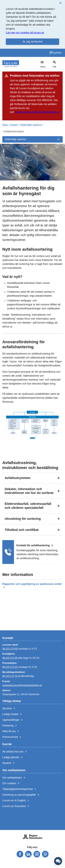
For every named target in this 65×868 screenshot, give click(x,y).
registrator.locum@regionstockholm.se (22, 685)
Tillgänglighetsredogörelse (20, 789)
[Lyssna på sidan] (55, 53)
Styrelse (9, 709)
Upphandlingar (13, 720)
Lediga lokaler (13, 714)
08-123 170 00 (10, 649)
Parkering (10, 726)
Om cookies (11, 783)
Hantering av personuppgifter (21, 795)
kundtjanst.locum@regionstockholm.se (37, 112)
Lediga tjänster (13, 757)
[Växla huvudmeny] (46, 64)
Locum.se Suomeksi (16, 806)
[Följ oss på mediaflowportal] (45, 854)
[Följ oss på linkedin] (28, 854)
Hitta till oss (11, 731)
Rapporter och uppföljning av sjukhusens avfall (32, 586)
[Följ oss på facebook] (20, 854)
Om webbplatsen (14, 778)
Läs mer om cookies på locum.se (25, 33)
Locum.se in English (16, 801)
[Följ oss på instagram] (37, 854)
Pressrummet (12, 737)
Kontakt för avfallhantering (35, 546)
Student (9, 763)
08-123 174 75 (10, 676)
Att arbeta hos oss (15, 752)
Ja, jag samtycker (32, 42)
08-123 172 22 (10, 667)
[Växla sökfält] (59, 64)
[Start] (11, 64)
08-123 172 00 (10, 658)
